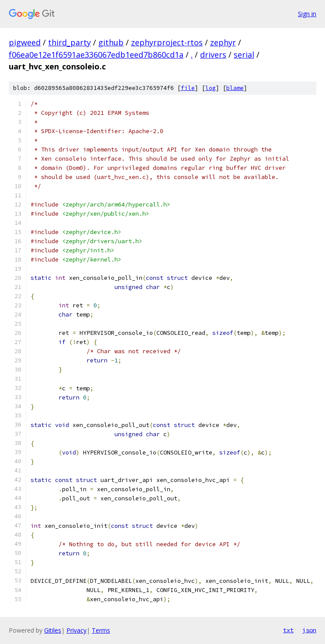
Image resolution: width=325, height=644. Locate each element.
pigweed (25, 42)
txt (288, 630)
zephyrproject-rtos (167, 42)
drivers (213, 55)
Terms (101, 630)
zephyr (223, 42)
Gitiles (53, 630)
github (111, 42)
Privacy (76, 630)
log (211, 88)
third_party (69, 42)
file (188, 88)
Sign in (307, 14)
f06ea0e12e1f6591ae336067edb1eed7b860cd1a (96, 55)
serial (244, 55)
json (309, 630)
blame (235, 88)
